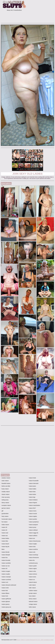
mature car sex (5, 566)
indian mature (5, 525)
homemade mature (6, 519)
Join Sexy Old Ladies (28, 174)
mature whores (33, 574)
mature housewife (33, 481)
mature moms (32, 511)
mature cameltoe (6, 563)
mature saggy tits (33, 533)
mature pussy (32, 527)
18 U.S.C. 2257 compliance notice (44, 640)
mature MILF (32, 508)
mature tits (31, 560)
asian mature (5, 481)
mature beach (5, 544)
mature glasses (5, 601)
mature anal (4, 533)
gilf (2, 511)
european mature (6, 505)
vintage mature (33, 604)
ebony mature (5, 503)
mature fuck (4, 596)
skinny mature (32, 599)
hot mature (4, 522)
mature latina (32, 494)
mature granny (5, 604)
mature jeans (32, 486)
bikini (3, 549)
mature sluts (32, 547)
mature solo (32, 552)
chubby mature (5, 492)
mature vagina (32, 568)
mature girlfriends (6, 599)
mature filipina (5, 593)
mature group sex (6, 607)
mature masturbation (34, 505)
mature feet (4, 591)
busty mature (5, 489)
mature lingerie (33, 503)
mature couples (5, 574)
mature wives (32, 577)
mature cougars (5, 571)
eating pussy (5, 500)
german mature (5, 508)
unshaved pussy (33, 563)
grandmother (5, 514)
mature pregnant (33, 525)
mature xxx (32, 580)
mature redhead (33, 530)
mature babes (5, 538)
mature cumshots (6, 580)
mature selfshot (33, 536)
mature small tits (33, 549)
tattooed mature (33, 601)
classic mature (5, 494)
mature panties (33, 519)
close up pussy (5, 497)
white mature (32, 607)
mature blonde (5, 552)
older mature (32, 588)
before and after (6, 486)
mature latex (32, 492)
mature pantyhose (33, 522)
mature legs (32, 497)
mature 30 (4, 527)
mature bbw (4, 541)
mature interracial (33, 483)
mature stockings (33, 555)
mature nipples (33, 516)
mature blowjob (5, 555)
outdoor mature (33, 591)
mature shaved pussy (34, 541)
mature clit (4, 568)
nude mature (32, 585)
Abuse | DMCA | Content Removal (26, 640)
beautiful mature (6, 483)
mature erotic (5, 588)
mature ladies (32, 489)
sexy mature (32, 596)
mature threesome (33, 558)
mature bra (4, 558)
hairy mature (5, 516)
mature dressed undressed (8, 585)
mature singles (32, 544)
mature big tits (5, 547)
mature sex (32, 538)
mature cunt (4, 582)
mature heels (32, 478)
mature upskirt (32, 566)
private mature (32, 593)
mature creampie (6, 577)
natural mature (32, 582)
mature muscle (33, 514)
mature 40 (4, 530)
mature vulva (32, 571)
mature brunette (6, 560)
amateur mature (6, 478)
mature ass (4, 536)
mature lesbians (33, 500)
